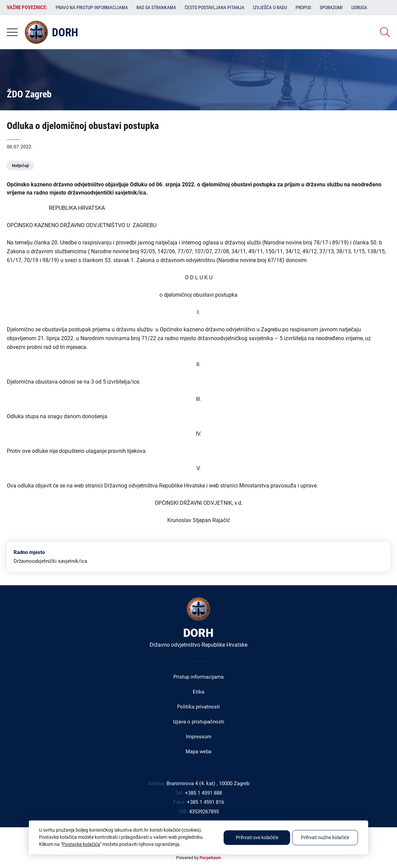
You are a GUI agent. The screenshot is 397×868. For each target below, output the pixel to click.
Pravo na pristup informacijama (92, 7)
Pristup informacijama (198, 677)
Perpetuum (210, 858)
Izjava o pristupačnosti (199, 722)
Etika (198, 692)
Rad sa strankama (156, 7)
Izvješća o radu (270, 7)
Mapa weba (198, 752)
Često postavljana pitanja (214, 7)
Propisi (303, 7)
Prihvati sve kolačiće (257, 837)
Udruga (359, 7)
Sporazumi (331, 7)
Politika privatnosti (198, 707)
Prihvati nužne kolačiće (325, 837)
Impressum (199, 737)
